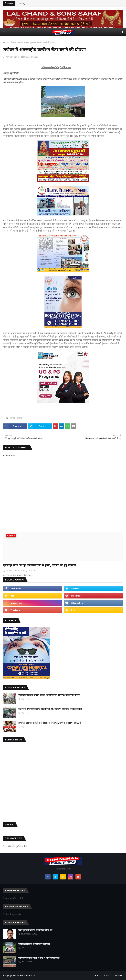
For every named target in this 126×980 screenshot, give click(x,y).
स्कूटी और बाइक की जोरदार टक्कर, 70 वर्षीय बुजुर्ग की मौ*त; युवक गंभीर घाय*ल (49, 695)
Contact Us (118, 975)
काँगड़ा (12, 418)
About (106, 975)
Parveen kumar (13, 57)
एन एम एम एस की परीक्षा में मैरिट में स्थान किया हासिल (39, 958)
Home (6, 42)
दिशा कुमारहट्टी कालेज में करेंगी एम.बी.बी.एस (35, 930)
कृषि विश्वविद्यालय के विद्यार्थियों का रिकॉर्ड (34, 944)
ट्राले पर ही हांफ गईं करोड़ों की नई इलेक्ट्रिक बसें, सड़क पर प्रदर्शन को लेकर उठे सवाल (50, 709)
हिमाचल (14, 42)
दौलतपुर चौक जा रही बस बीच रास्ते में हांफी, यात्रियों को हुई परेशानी (40, 565)
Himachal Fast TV (28, 975)
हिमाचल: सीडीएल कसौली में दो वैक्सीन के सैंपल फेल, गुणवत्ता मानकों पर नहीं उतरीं (49, 723)
